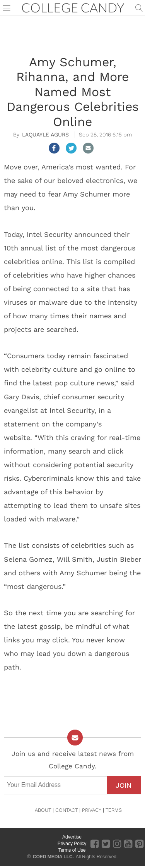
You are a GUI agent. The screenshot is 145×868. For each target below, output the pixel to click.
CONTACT (67, 810)
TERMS (114, 810)
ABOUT (43, 810)
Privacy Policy (72, 844)
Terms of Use (72, 850)
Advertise (72, 837)
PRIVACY (92, 810)
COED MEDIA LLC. (53, 857)
